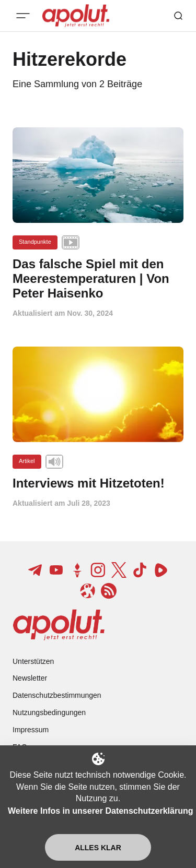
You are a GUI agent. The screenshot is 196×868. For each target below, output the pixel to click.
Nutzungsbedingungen (49, 712)
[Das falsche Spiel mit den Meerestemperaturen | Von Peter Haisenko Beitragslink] (98, 278)
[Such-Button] (178, 16)
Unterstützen (33, 661)
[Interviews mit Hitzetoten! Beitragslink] (98, 483)
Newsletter (30, 678)
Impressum (31, 730)
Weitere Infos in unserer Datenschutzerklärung (100, 811)
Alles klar (98, 848)
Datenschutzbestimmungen (57, 695)
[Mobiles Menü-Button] (23, 16)
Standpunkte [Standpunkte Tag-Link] (35, 242)
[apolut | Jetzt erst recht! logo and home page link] (59, 625)
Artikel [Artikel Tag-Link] (27, 461)
